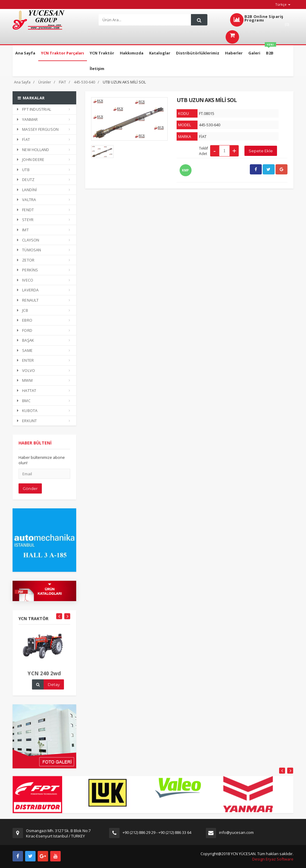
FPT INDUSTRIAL (34, 109)
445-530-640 (84, 82)
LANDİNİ (27, 190)
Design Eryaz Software (273, 859)
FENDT (25, 210)
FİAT (62, 82)
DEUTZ (26, 180)
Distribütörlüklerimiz (198, 53)
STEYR (25, 220)
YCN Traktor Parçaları (62, 53)
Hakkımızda (132, 53)
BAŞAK (26, 340)
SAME (25, 350)
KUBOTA (27, 411)
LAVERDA (28, 290)
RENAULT (28, 300)
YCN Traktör (102, 53)
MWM (25, 380)
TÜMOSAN (29, 250)
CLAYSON (28, 240)
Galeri (254, 53)
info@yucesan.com (236, 832)
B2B (270, 50)
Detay (54, 688)
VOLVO (26, 370)
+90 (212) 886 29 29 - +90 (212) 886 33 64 (157, 832)
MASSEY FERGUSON (38, 129)
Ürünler (45, 82)
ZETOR (26, 260)
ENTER (25, 360)
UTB (23, 170)
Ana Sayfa (25, 53)
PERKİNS (28, 270)
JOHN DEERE (31, 159)
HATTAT (27, 390)
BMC (24, 401)
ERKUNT (27, 421)
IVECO (25, 280)
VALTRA (26, 200)
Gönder (30, 492)
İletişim (97, 69)
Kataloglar (160, 53)
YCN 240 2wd (44, 677)
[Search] (146, 20)
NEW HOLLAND (33, 150)
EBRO (25, 320)
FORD (25, 330)
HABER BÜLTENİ (35, 447)
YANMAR (27, 119)
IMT (23, 230)
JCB (23, 310)
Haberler (234, 53)
